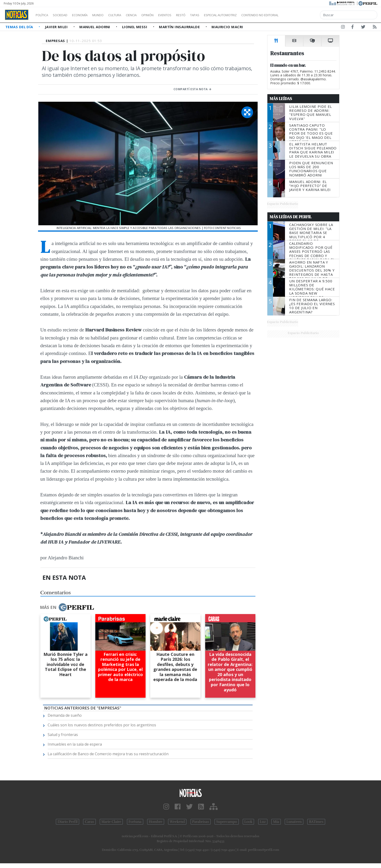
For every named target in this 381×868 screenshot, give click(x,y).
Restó (206, 15)
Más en (67, 607)
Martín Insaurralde (180, 27)
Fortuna (135, 822)
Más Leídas (281, 99)
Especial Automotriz (252, 15)
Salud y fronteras (63, 735)
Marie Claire (111, 822)
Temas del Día (20, 27)
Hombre (156, 822)
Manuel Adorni (95, 27)
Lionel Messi (135, 27)
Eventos (187, 15)
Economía (88, 15)
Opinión (167, 15)
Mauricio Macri (227, 27)
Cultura (128, 15)
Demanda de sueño (65, 715)
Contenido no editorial (300, 15)
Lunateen (294, 822)
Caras (89, 822)
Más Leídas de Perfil (291, 217)
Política (44, 15)
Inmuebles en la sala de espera (75, 744)
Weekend (177, 822)
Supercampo (227, 822)
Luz (263, 822)
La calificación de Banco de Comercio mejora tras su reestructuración (108, 754)
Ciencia (148, 15)
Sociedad (65, 15)
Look (248, 822)
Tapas (221, 15)
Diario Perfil (67, 822)
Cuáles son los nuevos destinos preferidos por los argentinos (102, 725)
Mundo (109, 15)
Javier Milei (57, 27)
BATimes (316, 822)
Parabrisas (201, 822)
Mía (276, 822)
